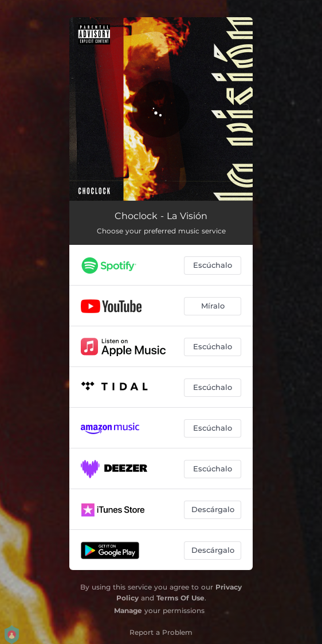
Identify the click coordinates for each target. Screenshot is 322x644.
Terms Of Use (180, 598)
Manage (128, 610)
